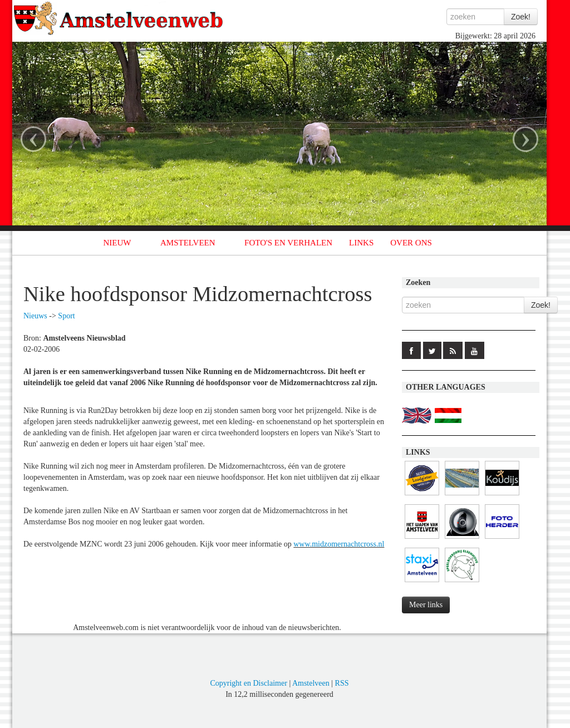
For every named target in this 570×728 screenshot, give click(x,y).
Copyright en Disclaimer (248, 683)
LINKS (361, 243)
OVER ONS (411, 243)
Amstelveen (311, 683)
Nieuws (35, 316)
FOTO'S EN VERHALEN (288, 243)
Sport (66, 316)
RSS (342, 683)
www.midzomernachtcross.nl (339, 544)
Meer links (426, 605)
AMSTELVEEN (188, 243)
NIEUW (117, 243)
